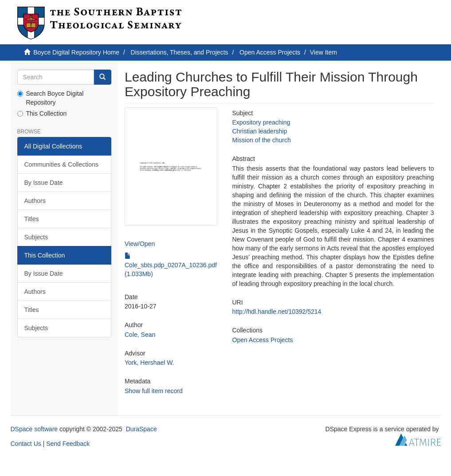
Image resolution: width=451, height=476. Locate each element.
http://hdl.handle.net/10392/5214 (277, 312)
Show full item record (154, 391)
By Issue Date (44, 183)
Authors (35, 201)
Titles (32, 219)
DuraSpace (141, 429)
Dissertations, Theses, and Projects (180, 52)
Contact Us (26, 444)
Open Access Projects (270, 52)
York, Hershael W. (149, 363)
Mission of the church (262, 140)
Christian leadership (260, 131)
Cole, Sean (140, 335)
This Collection (42, 113)
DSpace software (34, 429)
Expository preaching (261, 122)
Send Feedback (68, 444)
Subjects (36, 237)
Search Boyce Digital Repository (51, 98)
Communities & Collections (61, 164)
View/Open (140, 244)
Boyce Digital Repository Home (76, 52)
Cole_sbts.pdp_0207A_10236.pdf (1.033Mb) (171, 265)
